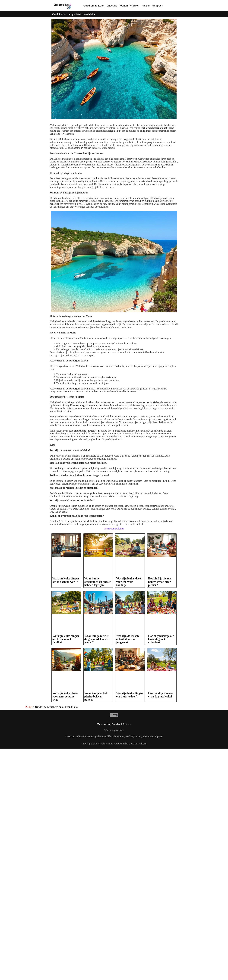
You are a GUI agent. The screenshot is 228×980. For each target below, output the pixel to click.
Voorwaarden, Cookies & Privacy (114, 804)
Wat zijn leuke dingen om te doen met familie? (66, 639)
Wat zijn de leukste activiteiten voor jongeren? (128, 639)
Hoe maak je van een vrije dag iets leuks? (161, 769)
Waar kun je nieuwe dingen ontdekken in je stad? (97, 639)
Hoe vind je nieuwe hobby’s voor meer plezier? (160, 582)
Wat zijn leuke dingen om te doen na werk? (66, 580)
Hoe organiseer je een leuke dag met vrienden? (161, 639)
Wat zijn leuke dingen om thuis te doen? (130, 769)
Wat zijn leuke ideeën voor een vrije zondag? (129, 582)
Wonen (124, 6)
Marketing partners (114, 811)
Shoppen (158, 6)
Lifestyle (112, 6)
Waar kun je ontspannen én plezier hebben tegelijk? (98, 582)
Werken (135, 6)
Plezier (146, 6)
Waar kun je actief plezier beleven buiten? (96, 696)
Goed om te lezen (94, 6)
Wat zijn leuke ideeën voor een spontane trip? (65, 696)
